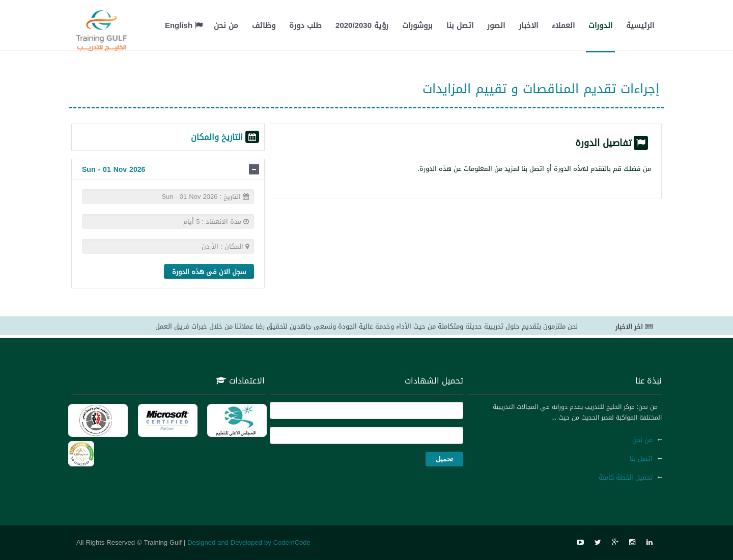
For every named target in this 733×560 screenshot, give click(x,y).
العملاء (563, 25)
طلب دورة (305, 25)
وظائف (264, 25)
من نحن (226, 25)
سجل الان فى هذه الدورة (209, 272)
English (184, 25)
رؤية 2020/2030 (362, 25)
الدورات (600, 25)
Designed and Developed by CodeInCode (249, 542)
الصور (496, 25)
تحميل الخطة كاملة (626, 477)
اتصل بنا (460, 25)
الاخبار (528, 25)
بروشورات (417, 25)
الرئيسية (640, 25)
